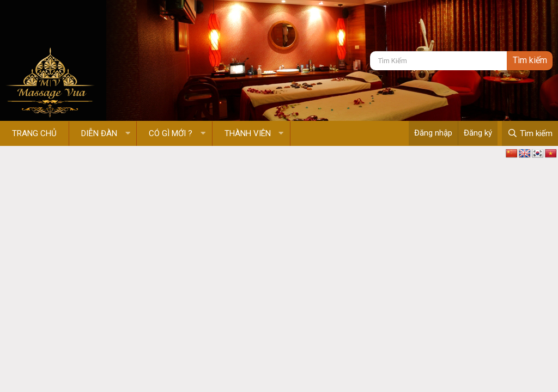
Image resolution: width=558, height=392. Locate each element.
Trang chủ (34, 133)
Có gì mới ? (171, 133)
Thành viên (248, 133)
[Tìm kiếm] (438, 61)
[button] (128, 134)
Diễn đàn (99, 133)
